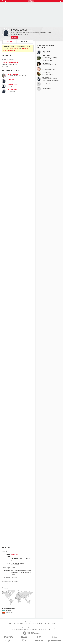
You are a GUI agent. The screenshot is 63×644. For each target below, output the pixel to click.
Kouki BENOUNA (13, 90)
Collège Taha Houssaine (10, 63)
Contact (15, 628)
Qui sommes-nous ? (8, 628)
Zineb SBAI (11, 79)
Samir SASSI (46, 73)
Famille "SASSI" (47, 89)
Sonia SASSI (46, 63)
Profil (11, 42)
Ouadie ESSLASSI (13, 85)
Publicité (22, 628)
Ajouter (15, 37)
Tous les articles (39, 628)
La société (33, 628)
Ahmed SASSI (47, 77)
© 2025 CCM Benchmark (45, 629)
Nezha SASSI (46, 51)
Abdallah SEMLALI (13, 74)
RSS (18, 628)
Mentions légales (27, 629)
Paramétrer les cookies (18, 629)
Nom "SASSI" (46, 84)
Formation (27, 628)
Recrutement (46, 628)
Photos (26, 42)
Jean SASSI (46, 68)
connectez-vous (14, 49)
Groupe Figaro (35, 629)
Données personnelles (55, 628)
